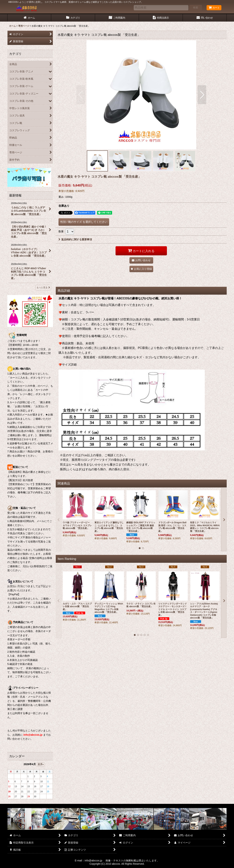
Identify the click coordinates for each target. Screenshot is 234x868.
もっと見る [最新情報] (43, 288)
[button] (81, 95)
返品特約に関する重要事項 (75, 239)
